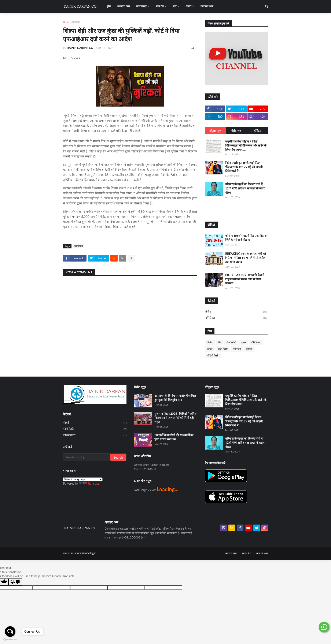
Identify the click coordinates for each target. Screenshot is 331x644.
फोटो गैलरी (223, 349)
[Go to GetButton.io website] (10, 640)
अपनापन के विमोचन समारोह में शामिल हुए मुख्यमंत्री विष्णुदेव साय (175, 398)
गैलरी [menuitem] (189, 6)
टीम (220, 342)
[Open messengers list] (10, 632)
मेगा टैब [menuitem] (160, 6)
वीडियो (249, 349)
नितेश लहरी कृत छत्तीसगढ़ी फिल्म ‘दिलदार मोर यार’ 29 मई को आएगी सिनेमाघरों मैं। (244, 167)
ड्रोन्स (244, 342)
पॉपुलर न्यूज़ (215, 131)
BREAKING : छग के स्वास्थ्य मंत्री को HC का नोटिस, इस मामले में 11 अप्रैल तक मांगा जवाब (246, 258)
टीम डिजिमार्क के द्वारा (86, 553)
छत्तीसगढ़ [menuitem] (141, 6)
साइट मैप (247, 553)
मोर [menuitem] (175, 6)
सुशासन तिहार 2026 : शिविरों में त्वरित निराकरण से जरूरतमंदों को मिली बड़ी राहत (175, 418)
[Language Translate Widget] (83, 479)
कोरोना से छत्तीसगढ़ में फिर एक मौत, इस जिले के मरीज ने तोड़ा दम (247, 238)
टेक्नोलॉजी (231, 342)
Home (66, 22)
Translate (89, 483)
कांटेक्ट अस (262, 553)
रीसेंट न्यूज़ (236, 131)
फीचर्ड (210, 349)
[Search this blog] (87, 457)
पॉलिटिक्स (236, 318)
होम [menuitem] (109, 6)
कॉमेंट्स (258, 131)
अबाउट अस (231, 553)
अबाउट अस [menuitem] (123, 6)
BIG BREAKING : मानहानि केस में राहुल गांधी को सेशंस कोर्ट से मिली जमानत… (245, 279)
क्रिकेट (236, 312)
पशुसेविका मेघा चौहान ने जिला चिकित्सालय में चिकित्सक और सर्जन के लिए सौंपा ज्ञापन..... (246, 145)
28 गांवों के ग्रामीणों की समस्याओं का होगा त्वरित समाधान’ (174, 437)
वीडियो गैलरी (213, 356)
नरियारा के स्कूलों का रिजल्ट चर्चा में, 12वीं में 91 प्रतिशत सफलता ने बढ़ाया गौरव (245, 188)
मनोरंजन (76, 22)
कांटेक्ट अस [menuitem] (207, 6)
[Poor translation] (15, 582)
